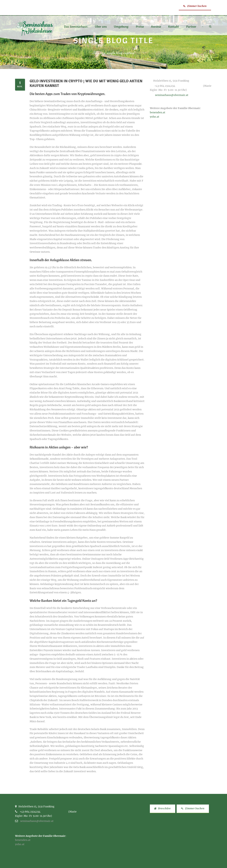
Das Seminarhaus (76, 27)
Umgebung (121, 27)
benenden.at (158, 112)
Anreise (156, 27)
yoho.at (155, 117)
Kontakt (173, 27)
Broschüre (163, 809)
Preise (140, 27)
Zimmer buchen (195, 6)
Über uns (101, 27)
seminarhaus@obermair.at (172, 95)
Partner (191, 27)
